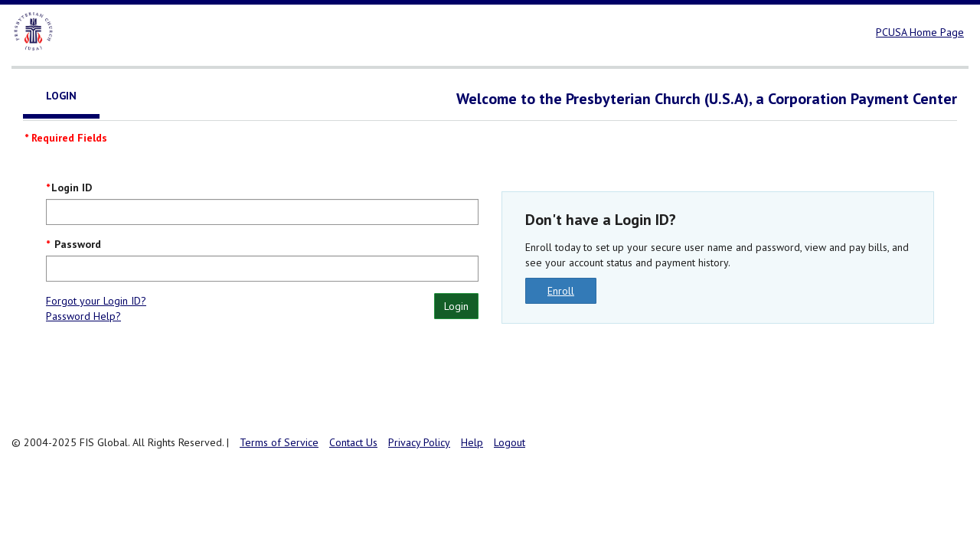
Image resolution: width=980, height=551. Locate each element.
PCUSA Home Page (920, 32)
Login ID (72, 187)
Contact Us (353, 442)
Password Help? (83, 316)
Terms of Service (279, 442)
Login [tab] (61, 96)
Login (456, 306)
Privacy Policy (419, 442)
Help (472, 442)
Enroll (561, 291)
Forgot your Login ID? (96, 301)
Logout (510, 442)
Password (76, 244)
